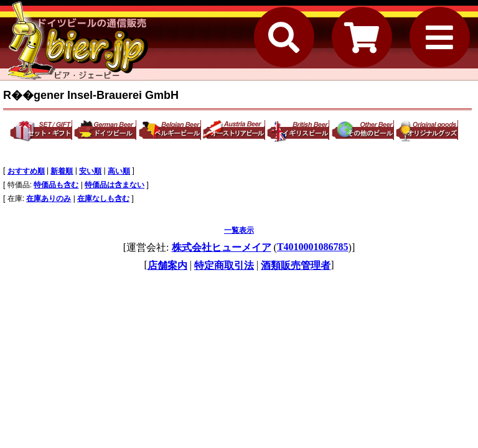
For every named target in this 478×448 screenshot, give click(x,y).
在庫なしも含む (103, 198)
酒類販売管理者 (296, 265)
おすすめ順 (26, 171)
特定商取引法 (224, 265)
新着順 (62, 171)
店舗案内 (167, 265)
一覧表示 (239, 230)
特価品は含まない (115, 185)
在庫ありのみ (49, 198)
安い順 (90, 171)
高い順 (119, 171)
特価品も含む (56, 185)
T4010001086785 (313, 247)
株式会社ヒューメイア (222, 247)
